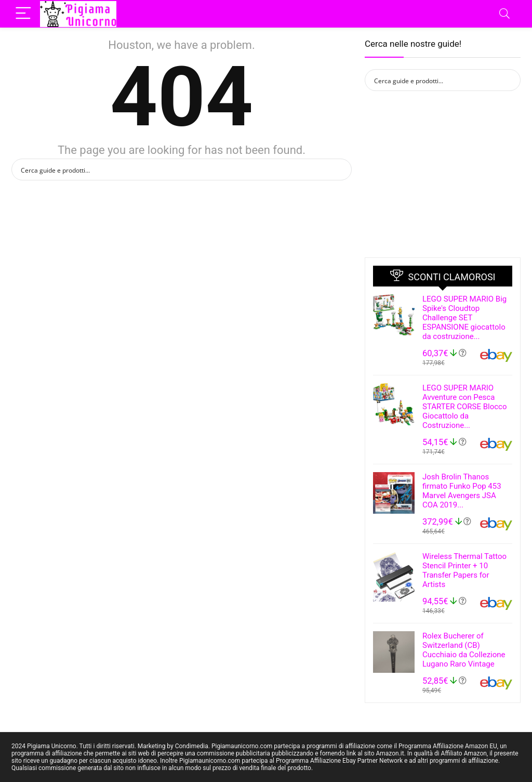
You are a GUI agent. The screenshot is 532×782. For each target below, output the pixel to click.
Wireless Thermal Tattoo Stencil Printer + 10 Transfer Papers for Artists (464, 570)
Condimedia (192, 746)
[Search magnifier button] (341, 170)
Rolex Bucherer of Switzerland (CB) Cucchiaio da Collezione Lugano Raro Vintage (464, 650)
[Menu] (24, 14)
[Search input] (175, 170)
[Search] (504, 14)
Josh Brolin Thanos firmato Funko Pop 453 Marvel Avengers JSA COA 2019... (462, 491)
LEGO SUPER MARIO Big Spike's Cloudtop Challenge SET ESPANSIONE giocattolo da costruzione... (464, 318)
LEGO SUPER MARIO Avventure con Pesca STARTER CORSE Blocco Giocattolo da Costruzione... (464, 407)
